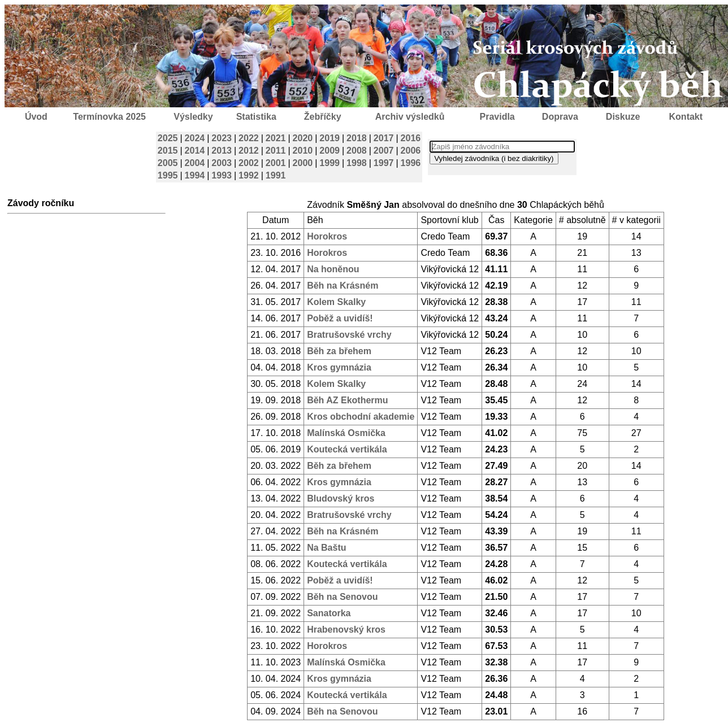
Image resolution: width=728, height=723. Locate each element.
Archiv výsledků (410, 117)
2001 (276, 163)
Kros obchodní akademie (361, 417)
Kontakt (686, 117)
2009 (330, 151)
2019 (330, 138)
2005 (168, 163)
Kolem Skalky (336, 302)
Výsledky (193, 117)
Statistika (256, 117)
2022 (249, 138)
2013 (222, 151)
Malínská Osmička (346, 433)
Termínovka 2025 (109, 117)
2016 (411, 138)
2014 (195, 151)
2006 (411, 151)
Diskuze (623, 117)
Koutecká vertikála (347, 449)
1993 (222, 175)
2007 (384, 151)
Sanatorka (329, 613)
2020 (303, 138)
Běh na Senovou (342, 597)
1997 (384, 163)
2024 (195, 138)
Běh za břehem (339, 351)
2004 (195, 163)
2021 (276, 138)
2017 (384, 138)
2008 (357, 151)
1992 (249, 175)
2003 (222, 163)
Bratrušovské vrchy (349, 335)
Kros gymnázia (339, 367)
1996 (411, 163)
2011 (276, 151)
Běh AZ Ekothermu (347, 400)
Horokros (327, 236)
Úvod (36, 117)
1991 (276, 175)
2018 (357, 138)
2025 (168, 138)
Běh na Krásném (343, 286)
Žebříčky (323, 117)
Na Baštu (326, 548)
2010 (303, 151)
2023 (222, 138)
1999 (330, 163)
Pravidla (497, 117)
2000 (303, 163)
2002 (249, 163)
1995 (168, 175)
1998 (357, 163)
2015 (168, 151)
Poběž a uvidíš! (340, 318)
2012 (249, 151)
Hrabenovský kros (346, 630)
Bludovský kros (341, 498)
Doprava (560, 117)
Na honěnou (333, 269)
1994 (195, 175)
